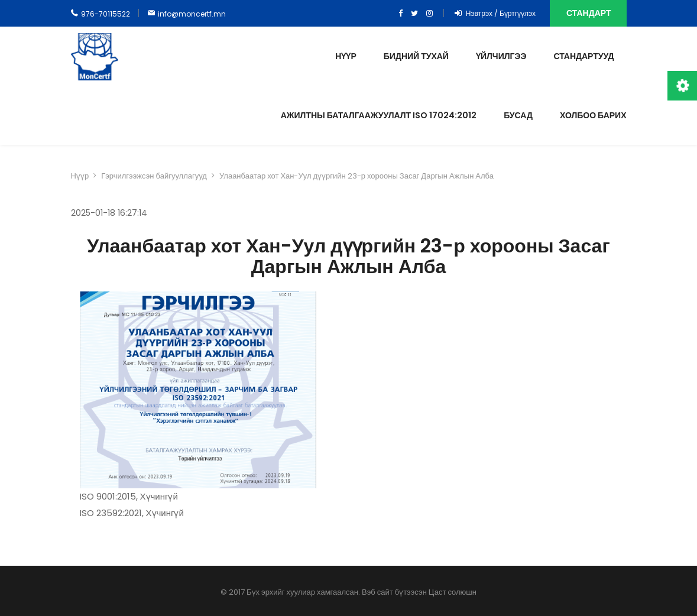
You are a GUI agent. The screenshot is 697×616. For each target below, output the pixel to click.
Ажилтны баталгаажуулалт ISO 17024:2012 (379, 115)
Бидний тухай (416, 56)
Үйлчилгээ (501, 56)
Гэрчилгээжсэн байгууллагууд (154, 176)
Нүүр (346, 56)
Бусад (518, 115)
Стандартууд (583, 56)
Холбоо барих (593, 115)
